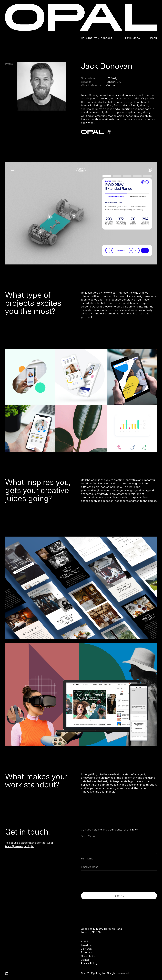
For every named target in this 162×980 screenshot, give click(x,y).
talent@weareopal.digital (20, 846)
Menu (154, 38)
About (85, 941)
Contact (86, 960)
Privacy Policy (89, 963)
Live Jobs (132, 38)
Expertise (86, 952)
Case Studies (89, 956)
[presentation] (100, 877)
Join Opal (87, 949)
